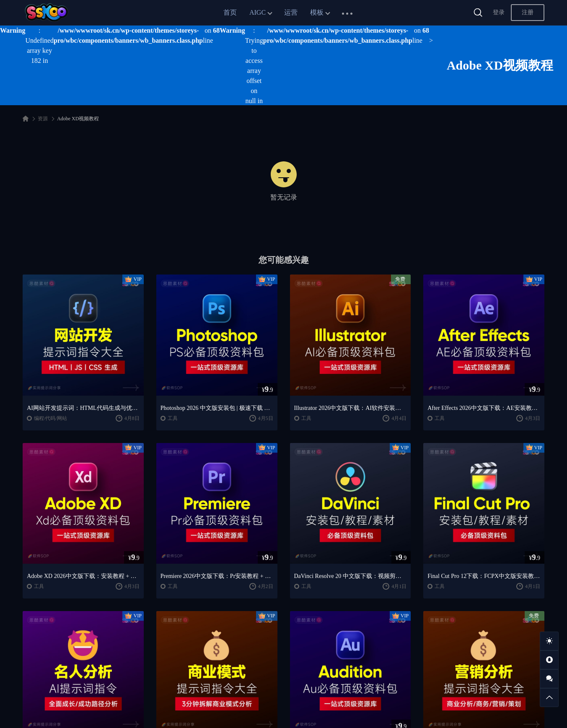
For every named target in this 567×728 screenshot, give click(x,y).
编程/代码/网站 (50, 418)
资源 (43, 119)
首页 (230, 12)
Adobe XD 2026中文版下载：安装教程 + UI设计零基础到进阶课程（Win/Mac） (83, 576)
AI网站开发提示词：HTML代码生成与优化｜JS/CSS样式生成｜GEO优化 (83, 408)
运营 (291, 12)
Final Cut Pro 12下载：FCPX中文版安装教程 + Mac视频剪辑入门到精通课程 (484, 576)
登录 (499, 12)
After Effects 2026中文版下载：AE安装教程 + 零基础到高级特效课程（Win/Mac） (484, 408)
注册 (528, 12)
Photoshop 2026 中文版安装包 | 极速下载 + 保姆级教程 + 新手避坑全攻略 (217, 408)
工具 (173, 418)
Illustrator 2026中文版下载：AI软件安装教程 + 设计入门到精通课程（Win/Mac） (351, 408)
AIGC (258, 12)
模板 (317, 12)
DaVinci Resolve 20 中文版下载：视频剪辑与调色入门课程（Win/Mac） (351, 576)
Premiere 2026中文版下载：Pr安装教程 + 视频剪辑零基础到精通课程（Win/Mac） (217, 576)
